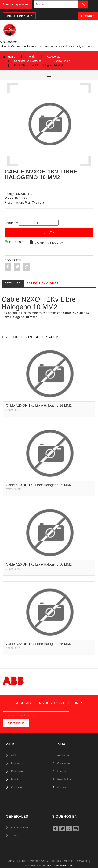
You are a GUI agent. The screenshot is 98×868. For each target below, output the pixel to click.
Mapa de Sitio (20, 819)
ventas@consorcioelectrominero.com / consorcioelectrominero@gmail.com (48, 46)
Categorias (54, 57)
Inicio (14, 748)
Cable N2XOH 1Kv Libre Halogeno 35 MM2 (39, 485)
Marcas (62, 763)
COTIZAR (49, 232)
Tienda (31, 57)
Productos (63, 748)
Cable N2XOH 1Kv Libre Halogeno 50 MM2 (39, 564)
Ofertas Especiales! (16, 4)
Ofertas (62, 779)
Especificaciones (43, 283)
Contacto (88, 16)
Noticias (16, 771)
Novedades (64, 771)
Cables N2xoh (62, 61)
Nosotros (16, 755)
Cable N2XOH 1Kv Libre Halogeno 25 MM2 (39, 644)
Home (11, 57)
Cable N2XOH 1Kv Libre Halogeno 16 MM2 (39, 406)
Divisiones (17, 763)
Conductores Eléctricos (28, 61)
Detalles (13, 283)
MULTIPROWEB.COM (60, 856)
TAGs (15, 826)
